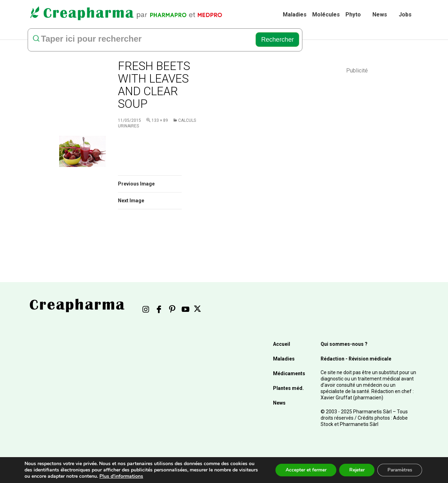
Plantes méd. (288, 388)
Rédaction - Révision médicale (356, 359)
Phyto (353, 15)
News (380, 15)
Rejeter (354, 470)
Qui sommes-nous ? (344, 344)
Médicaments (289, 373)
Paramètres (399, 470)
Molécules (326, 15)
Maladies (295, 15)
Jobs (405, 15)
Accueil (282, 344)
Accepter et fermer (302, 470)
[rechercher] (140, 40)
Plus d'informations (142, 476)
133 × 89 (160, 120)
